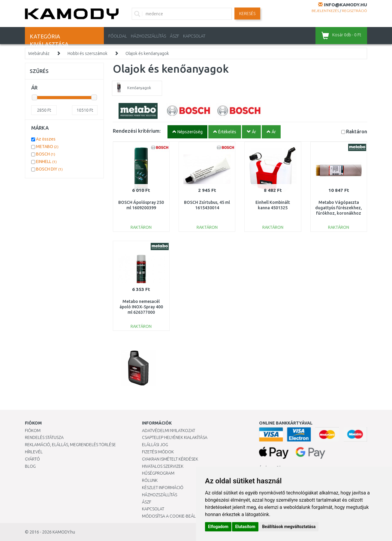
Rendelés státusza (44, 437)
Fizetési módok (158, 452)
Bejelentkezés (325, 11)
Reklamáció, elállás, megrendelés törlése (70, 445)
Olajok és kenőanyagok (147, 53)
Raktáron (357, 131)
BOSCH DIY (49, 169)
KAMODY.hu (64, 532)
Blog (30, 466)
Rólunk (150, 480)
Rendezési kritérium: (137, 131)
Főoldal (118, 36)
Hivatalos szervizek (163, 466)
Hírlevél (34, 452)
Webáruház (39, 53)
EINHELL (46, 162)
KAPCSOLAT (194, 36)
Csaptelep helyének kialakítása (175, 437)
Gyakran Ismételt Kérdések (170, 459)
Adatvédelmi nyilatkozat (169, 431)
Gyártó (32, 459)
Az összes (46, 139)
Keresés (247, 14)
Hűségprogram (158, 473)
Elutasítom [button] (245, 527)
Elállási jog (155, 445)
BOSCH (46, 154)
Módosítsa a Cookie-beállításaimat (179, 516)
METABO (47, 147)
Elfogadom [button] (218, 527)
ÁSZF (175, 36)
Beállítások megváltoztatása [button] (289, 527)
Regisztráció (354, 11)
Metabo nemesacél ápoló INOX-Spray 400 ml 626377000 (141, 307)
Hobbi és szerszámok (87, 53)
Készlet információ (163, 488)
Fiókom (33, 431)
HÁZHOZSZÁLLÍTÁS (148, 36)
